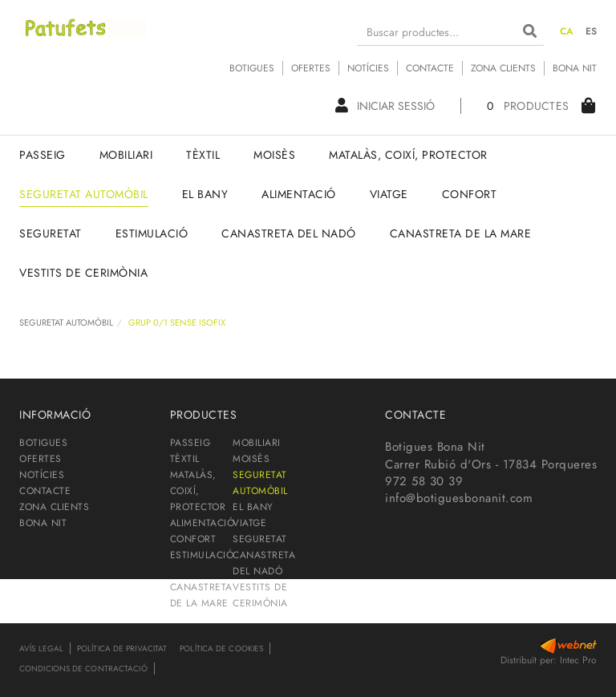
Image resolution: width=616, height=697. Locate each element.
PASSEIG (190, 443)
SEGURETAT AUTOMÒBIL (66, 322)
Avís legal (41, 648)
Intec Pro (578, 660)
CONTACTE (430, 68)
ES (592, 31)
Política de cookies (221, 648)
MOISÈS (251, 459)
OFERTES (311, 68)
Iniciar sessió (385, 106)
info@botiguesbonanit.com (459, 498)
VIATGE (249, 523)
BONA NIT (575, 68)
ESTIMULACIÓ (202, 555)
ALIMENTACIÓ (203, 523)
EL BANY (253, 507)
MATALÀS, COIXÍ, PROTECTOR (198, 491)
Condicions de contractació (83, 669)
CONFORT (193, 539)
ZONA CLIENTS (503, 68)
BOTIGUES (252, 68)
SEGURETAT (260, 539)
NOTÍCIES (368, 68)
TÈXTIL (185, 459)
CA (567, 31)
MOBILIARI (257, 443)
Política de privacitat (122, 648)
